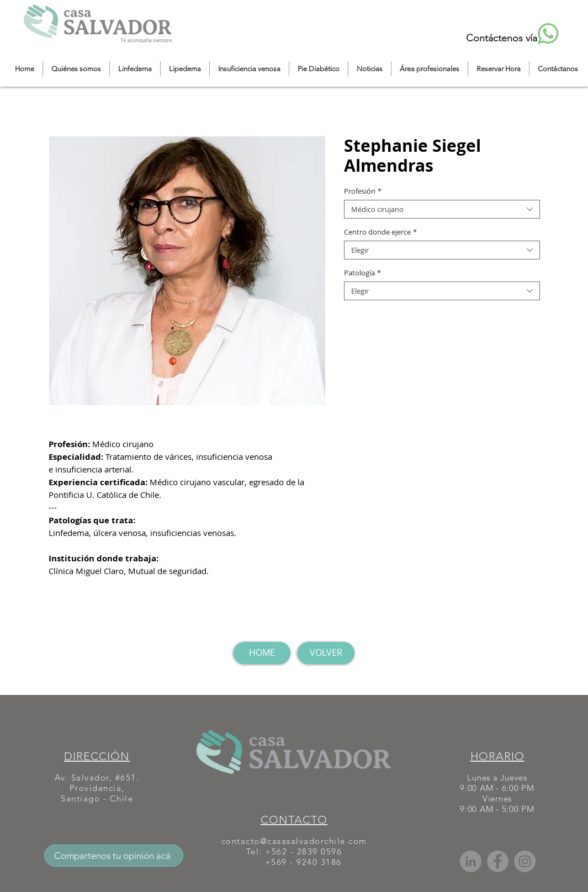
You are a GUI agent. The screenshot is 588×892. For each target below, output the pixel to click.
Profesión (363, 191)
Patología (362, 273)
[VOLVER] (326, 653)
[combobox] (442, 209)
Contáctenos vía (502, 38)
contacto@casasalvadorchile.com (294, 841)
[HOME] (262, 653)
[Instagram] (525, 861)
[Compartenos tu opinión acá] (114, 856)
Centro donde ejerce (380, 232)
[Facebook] (498, 861)
